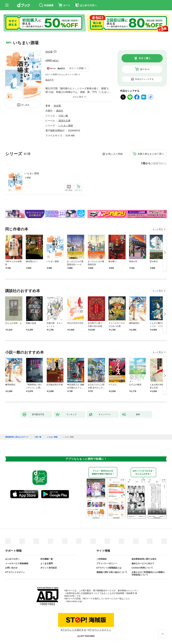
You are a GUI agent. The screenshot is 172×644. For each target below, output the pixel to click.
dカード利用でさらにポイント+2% (61, 75)
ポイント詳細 (76, 68)
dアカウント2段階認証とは (109, 568)
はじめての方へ (12, 559)
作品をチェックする (144, 79)
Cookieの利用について (142, 568)
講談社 (60, 111)
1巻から (146, 163)
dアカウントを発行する (74, 630)
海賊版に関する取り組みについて (112, 572)
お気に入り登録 (114, 154)
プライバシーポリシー (107, 563)
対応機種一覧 (47, 559)
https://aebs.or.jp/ (74, 601)
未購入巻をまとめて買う (151, 154)
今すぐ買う (145, 58)
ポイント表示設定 (49, 568)
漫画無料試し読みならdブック (17, 437)
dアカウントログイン (15, 572)
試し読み (25, 105)
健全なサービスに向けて (143, 563)
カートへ (145, 69)
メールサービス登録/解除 (17, 563)
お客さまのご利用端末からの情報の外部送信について (148, 574)
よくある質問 (47, 563)
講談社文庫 (64, 121)
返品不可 (49, 80)
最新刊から (160, 163)
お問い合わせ (11, 568)
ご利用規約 (102, 559)
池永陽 (49, 52)
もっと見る (158, 229)
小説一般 (63, 116)
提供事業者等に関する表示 (144, 559)
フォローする (55, 52)
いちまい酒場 (32, 173)
